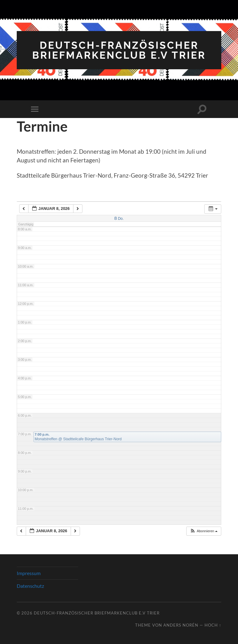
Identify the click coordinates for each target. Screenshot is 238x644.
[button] (204, 531)
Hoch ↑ (213, 625)
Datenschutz (30, 586)
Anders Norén (181, 625)
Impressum (29, 573)
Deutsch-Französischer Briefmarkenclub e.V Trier (119, 50)
